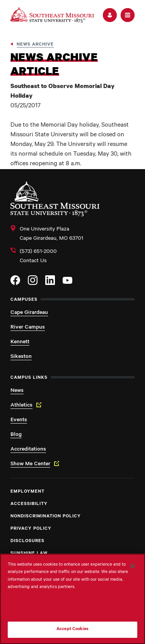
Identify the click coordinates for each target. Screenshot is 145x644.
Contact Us (33, 261)
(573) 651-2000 (38, 252)
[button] (110, 15)
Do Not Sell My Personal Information (73, 608)
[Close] (133, 566)
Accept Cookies (72, 630)
